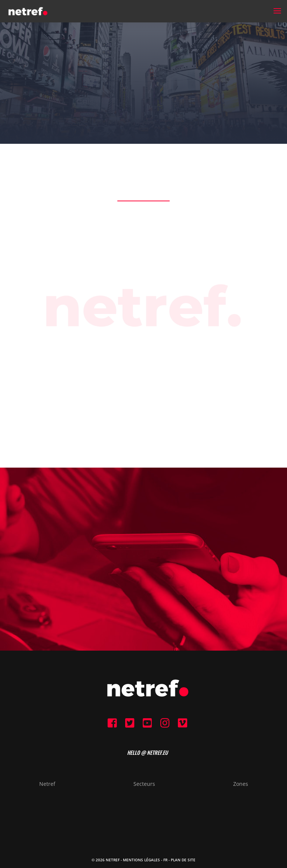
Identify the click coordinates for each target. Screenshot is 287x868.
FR (165, 860)
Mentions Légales (141, 860)
